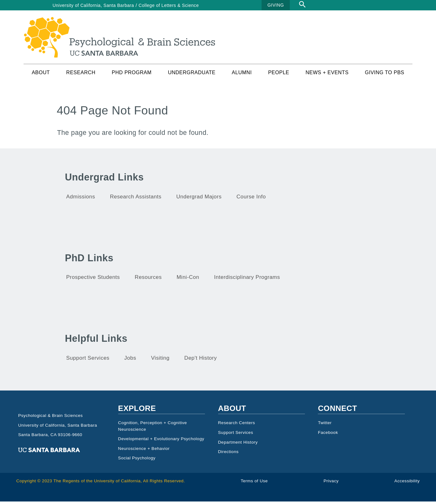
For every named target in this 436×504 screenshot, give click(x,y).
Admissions (81, 199)
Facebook (328, 435)
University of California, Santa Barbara (93, 5)
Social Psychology (137, 460)
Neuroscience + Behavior (144, 451)
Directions (229, 454)
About (41, 75)
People (279, 75)
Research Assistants (136, 199)
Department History (238, 444)
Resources (148, 280)
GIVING (276, 5)
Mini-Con (188, 280)
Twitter (325, 425)
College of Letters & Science (169, 5)
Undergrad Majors (199, 199)
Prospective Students (93, 280)
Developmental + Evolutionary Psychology (161, 441)
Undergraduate (192, 75)
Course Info (251, 199)
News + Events (327, 75)
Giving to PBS (385, 75)
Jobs (130, 360)
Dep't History (200, 360)
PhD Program (132, 75)
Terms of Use (254, 483)
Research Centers (237, 425)
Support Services (88, 360)
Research (81, 75)
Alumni (242, 75)
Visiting (160, 360)
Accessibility (407, 483)
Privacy (331, 483)
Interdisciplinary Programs (247, 280)
